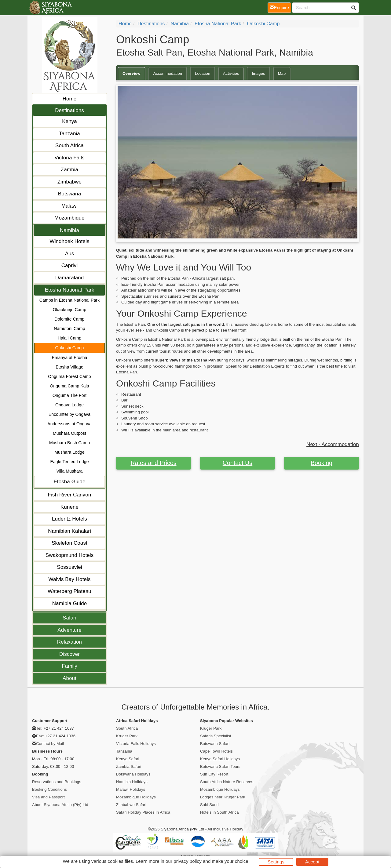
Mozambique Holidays (136, 797)
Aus (70, 254)
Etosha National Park (70, 290)
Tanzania (69, 134)
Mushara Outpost (69, 433)
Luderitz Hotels (69, 519)
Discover (69, 654)
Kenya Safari (128, 759)
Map (282, 73)
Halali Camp (69, 338)
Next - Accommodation (333, 444)
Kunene (69, 507)
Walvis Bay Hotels (69, 579)
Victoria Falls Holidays (136, 744)
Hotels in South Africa (219, 812)
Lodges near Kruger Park (223, 797)
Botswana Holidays (133, 774)
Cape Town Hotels (216, 751)
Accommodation (168, 73)
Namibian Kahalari (69, 531)
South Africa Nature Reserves (227, 782)
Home (70, 99)
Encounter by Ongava (69, 414)
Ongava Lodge (69, 405)
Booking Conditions (49, 789)
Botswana (69, 194)
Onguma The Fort (70, 395)
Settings (276, 862)
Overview (132, 73)
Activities (231, 73)
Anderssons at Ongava (69, 424)
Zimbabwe (69, 182)
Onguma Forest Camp (69, 376)
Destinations (69, 110)
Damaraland (70, 278)
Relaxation (69, 642)
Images (258, 73)
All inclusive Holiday (225, 829)
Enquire (280, 7)
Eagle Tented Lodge (69, 462)
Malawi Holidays (131, 789)
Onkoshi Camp (70, 348)
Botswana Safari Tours (220, 766)
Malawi (70, 206)
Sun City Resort (214, 774)
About (69, 678)
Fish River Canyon (70, 495)
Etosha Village (69, 367)
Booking (322, 463)
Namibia (69, 230)
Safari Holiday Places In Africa (143, 812)
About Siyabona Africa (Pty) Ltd (60, 805)
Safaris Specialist (216, 736)
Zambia (69, 170)
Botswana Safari (215, 744)
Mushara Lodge (69, 452)
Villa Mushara (70, 471)
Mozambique (69, 218)
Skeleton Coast (69, 543)
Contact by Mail (50, 744)
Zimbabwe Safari (131, 805)
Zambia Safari (129, 766)
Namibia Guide (70, 603)
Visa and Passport (48, 797)
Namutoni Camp (69, 329)
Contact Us (238, 463)
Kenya (69, 121)
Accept (312, 862)
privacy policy (187, 861)
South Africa (69, 145)
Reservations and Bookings (57, 782)
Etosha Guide (69, 482)
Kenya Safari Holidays (220, 759)
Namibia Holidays (132, 782)
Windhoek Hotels (69, 241)
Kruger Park (127, 736)
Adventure (69, 630)
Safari (69, 618)
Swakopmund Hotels (70, 555)
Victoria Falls (69, 158)
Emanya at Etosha (70, 358)
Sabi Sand (209, 805)
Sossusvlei (69, 567)
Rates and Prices (153, 463)
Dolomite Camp (70, 319)
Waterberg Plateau (69, 591)
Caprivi (70, 265)
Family (69, 666)
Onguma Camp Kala (69, 386)
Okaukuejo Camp (70, 310)
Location (203, 73)
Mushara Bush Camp (69, 443)
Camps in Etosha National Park (69, 300)
